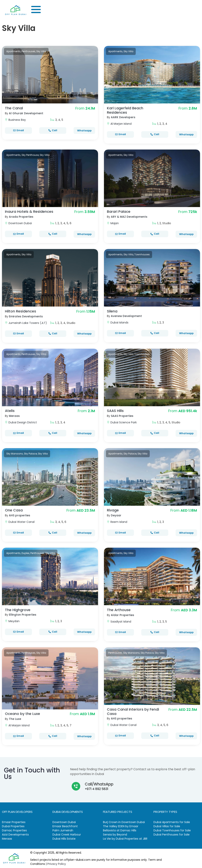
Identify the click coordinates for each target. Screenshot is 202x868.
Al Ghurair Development (26, 113)
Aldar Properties (123, 615)
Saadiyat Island (121, 622)
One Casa (14, 510)
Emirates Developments (26, 316)
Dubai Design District (23, 422)
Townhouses (142, 254)
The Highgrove (18, 610)
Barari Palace (119, 211)
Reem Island (119, 522)
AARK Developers (123, 117)
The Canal (14, 108)
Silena (112, 311)
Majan (115, 223)
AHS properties (20, 515)
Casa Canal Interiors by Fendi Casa (133, 711)
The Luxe (15, 719)
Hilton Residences (21, 311)
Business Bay (17, 120)
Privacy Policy (57, 864)
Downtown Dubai (20, 223)
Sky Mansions (15, 454)
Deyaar (116, 515)
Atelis (10, 411)
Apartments (13, 51)
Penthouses (28, 51)
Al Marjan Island (121, 124)
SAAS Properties (122, 416)
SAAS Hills (115, 411)
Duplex (25, 553)
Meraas (14, 416)
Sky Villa (41, 51)
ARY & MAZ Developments (129, 217)
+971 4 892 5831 (97, 789)
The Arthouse (119, 610)
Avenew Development (127, 316)
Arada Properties (21, 217)
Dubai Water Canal (22, 522)
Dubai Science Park (124, 422)
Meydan (14, 621)
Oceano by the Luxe (22, 714)
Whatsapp (84, 131)
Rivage (113, 510)
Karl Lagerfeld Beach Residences (125, 110)
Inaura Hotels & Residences (29, 211)
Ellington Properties (23, 615)
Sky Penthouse (30, 155)
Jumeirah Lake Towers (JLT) (28, 323)
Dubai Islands (119, 322)
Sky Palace (30, 454)
